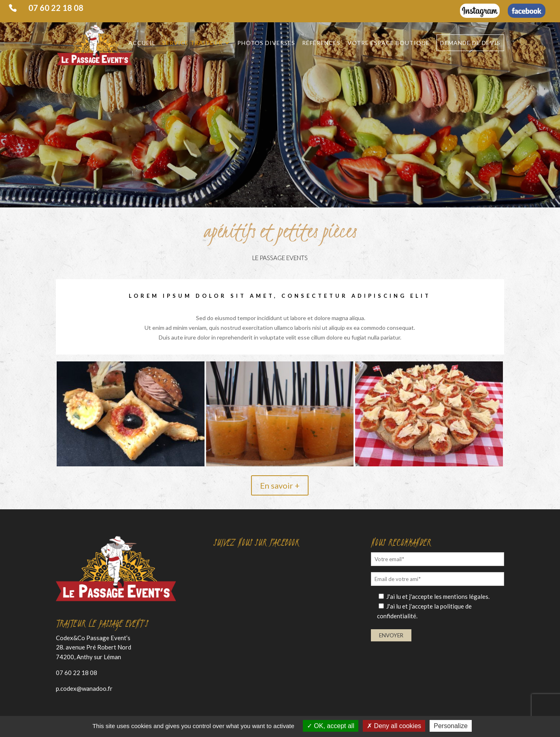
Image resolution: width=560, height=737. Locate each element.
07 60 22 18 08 (56, 8)
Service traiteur (192, 43)
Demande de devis (470, 43)
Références (321, 43)
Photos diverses (266, 43)
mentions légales (466, 596)
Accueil (142, 43)
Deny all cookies (394, 726)
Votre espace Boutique (389, 43)
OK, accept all (331, 726)
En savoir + (280, 485)
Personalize (451, 726)
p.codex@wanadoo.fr (84, 688)
